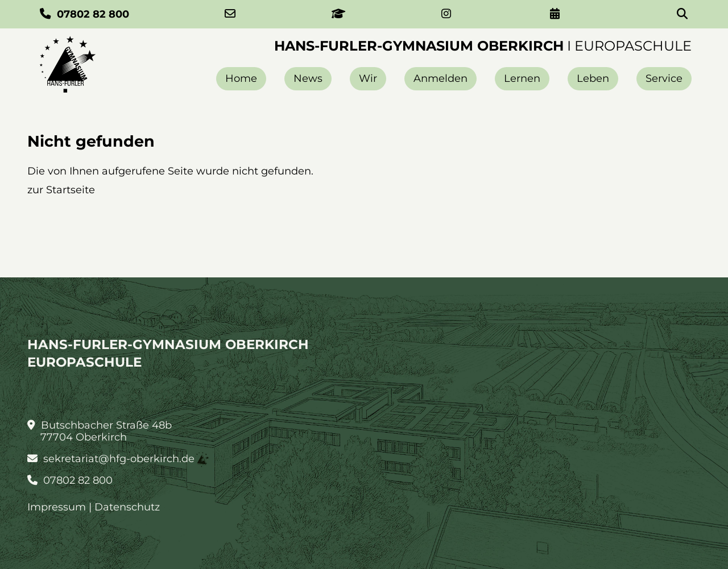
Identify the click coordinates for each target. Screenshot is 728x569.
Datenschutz (127, 507)
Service (664, 78)
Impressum (57, 507)
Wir (368, 78)
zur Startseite (61, 190)
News (308, 78)
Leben (593, 78)
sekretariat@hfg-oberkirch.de (111, 459)
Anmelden (440, 78)
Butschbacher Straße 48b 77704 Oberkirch (100, 431)
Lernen (522, 78)
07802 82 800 (70, 481)
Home (241, 78)
